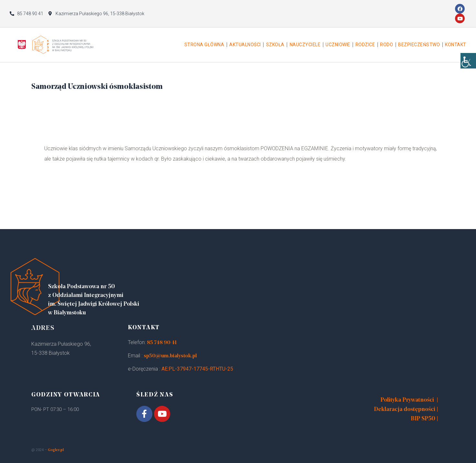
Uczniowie (338, 45)
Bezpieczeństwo (419, 45)
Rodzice (365, 45)
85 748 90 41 (162, 343)
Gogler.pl (56, 450)
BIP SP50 (423, 419)
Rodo (387, 45)
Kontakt (456, 45)
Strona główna (204, 45)
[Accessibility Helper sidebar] (468, 65)
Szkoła (275, 45)
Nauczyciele (305, 45)
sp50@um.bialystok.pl (170, 356)
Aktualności (245, 45)
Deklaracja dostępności (405, 410)
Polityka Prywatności (407, 400)
